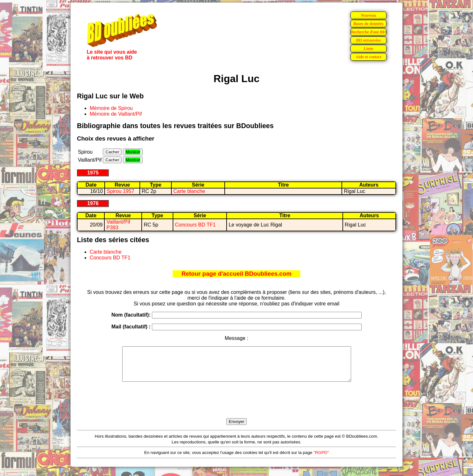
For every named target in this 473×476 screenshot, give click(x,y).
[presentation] (236, 407)
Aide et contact (368, 57)
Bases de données (368, 23)
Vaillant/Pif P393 (118, 225)
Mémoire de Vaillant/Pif (116, 114)
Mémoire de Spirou (111, 108)
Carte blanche (189, 191)
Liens (369, 48)
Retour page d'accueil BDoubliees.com (236, 274)
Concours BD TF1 (195, 225)
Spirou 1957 (120, 191)
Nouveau (368, 15)
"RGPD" (321, 459)
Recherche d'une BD (369, 32)
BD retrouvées (368, 40)
